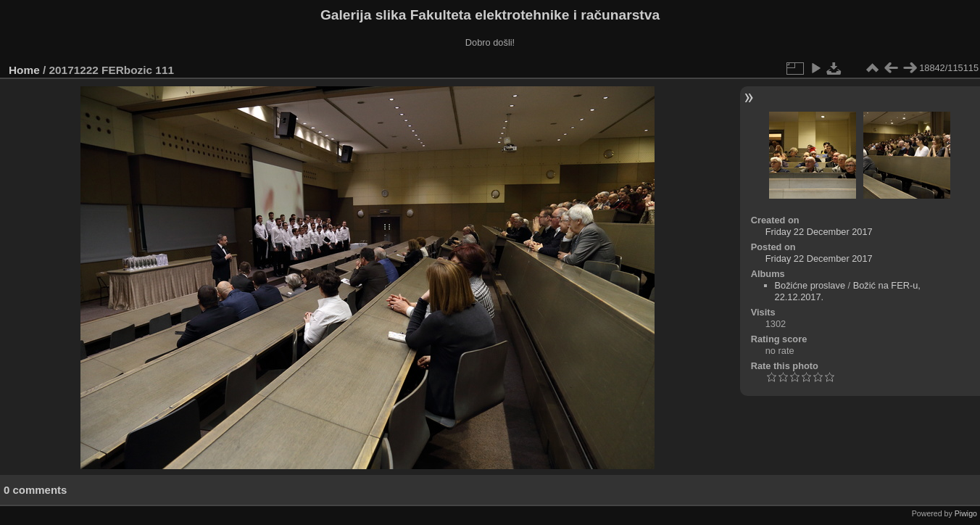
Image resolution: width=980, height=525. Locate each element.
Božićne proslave (810, 285)
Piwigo (966, 513)
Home (24, 70)
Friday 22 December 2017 (819, 232)
